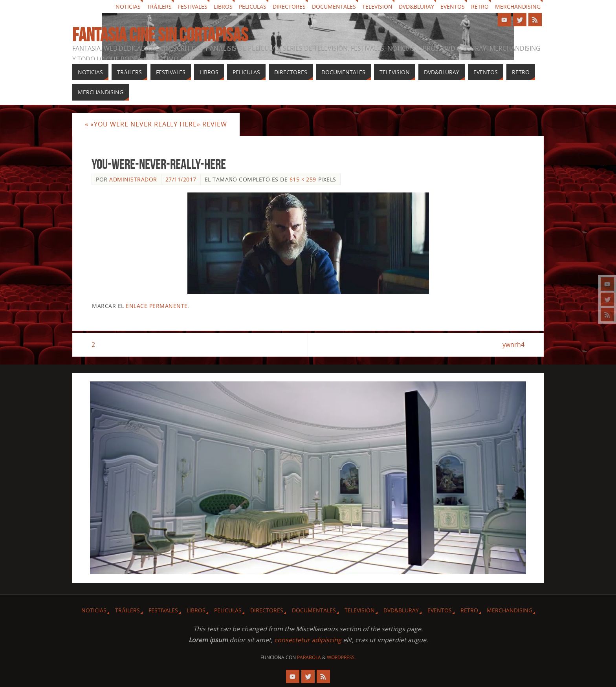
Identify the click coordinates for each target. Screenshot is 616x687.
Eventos (453, 6)
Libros (223, 6)
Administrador (133, 179)
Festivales (193, 6)
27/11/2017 (181, 179)
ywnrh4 (513, 344)
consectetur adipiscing (308, 640)
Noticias (128, 6)
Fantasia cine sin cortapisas (160, 35)
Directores (289, 6)
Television (377, 6)
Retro (480, 6)
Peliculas (253, 6)
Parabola (309, 657)
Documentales (334, 6)
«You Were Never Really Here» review (156, 124)
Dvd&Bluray (416, 6)
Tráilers (159, 6)
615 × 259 (303, 179)
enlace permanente (157, 306)
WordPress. (341, 657)
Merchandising (518, 6)
